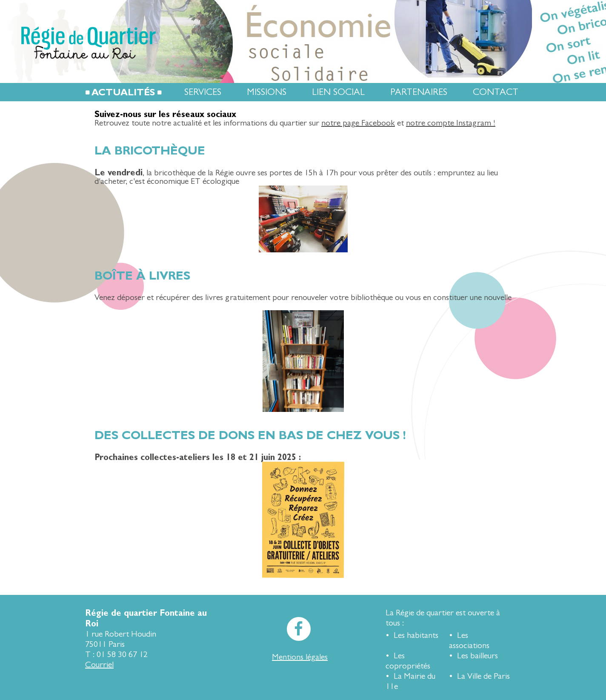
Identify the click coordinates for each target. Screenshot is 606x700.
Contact (496, 92)
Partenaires (419, 92)
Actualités (123, 92)
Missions (267, 92)
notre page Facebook (358, 123)
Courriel (99, 664)
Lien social (338, 92)
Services (203, 92)
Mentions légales (300, 657)
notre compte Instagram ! (451, 123)
